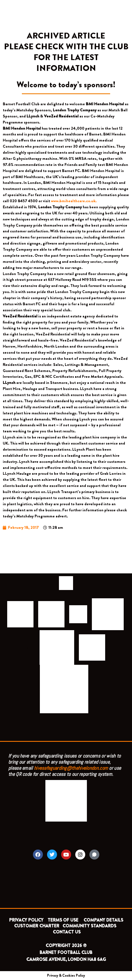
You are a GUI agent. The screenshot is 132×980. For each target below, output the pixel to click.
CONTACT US (67, 932)
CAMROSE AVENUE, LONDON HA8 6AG (66, 959)
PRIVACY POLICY (26, 920)
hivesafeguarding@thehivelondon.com (71, 768)
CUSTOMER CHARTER (37, 926)
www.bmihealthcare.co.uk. (74, 201)
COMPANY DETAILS (103, 920)
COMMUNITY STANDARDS (89, 926)
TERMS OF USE (64, 920)
